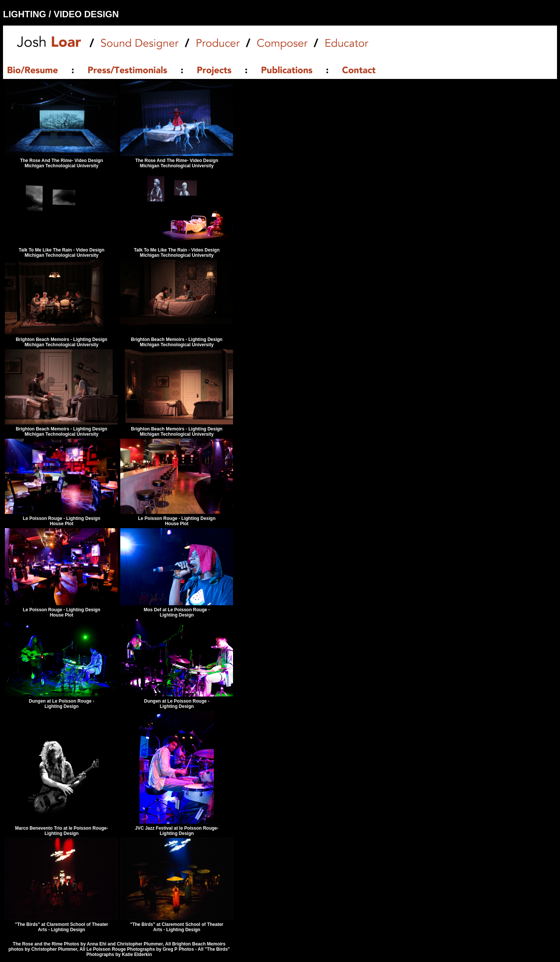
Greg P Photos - (180, 949)
